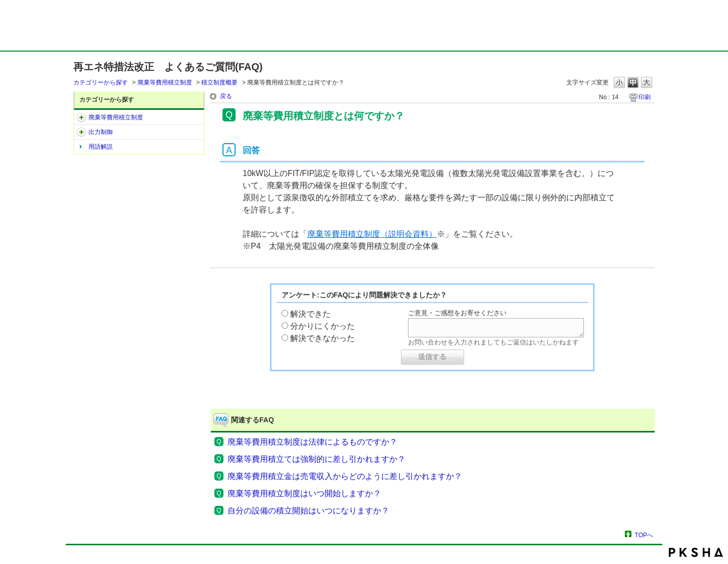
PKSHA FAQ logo (696, 552)
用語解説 (101, 147)
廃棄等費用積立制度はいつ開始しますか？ (304, 493)
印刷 (645, 97)
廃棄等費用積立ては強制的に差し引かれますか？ (316, 459)
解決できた (310, 314)
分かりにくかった (323, 326)
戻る (226, 96)
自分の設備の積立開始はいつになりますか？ (308, 511)
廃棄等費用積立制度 (165, 82)
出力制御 (101, 132)
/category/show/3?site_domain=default (81, 132)
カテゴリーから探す (101, 82)
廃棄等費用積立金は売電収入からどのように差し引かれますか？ (345, 476)
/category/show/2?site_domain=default (81, 117)
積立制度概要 (219, 82)
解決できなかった (323, 338)
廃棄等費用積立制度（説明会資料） (372, 234)
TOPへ (644, 535)
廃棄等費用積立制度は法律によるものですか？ (312, 442)
